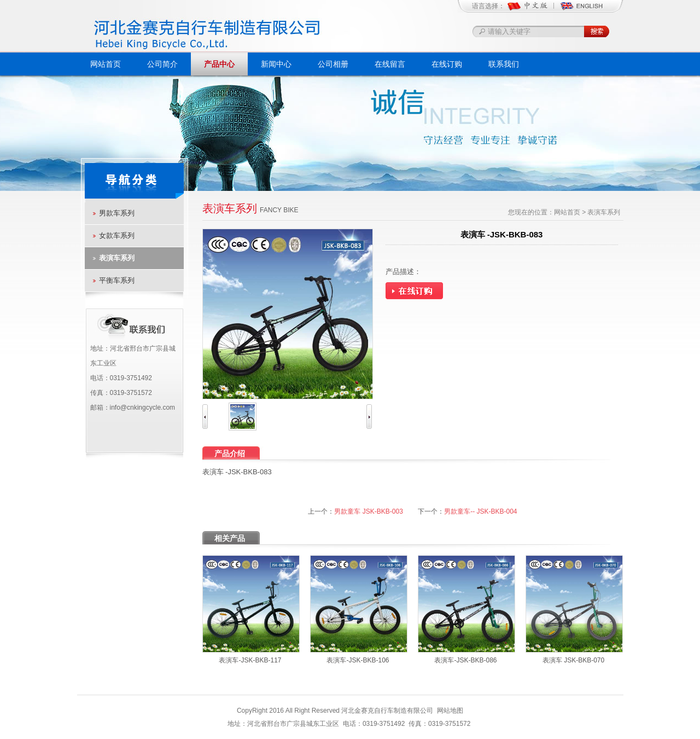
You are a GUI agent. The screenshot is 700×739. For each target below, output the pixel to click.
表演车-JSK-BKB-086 (465, 660)
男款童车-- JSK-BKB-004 (480, 511)
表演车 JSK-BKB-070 (573, 660)
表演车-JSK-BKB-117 (250, 660)
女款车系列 (117, 235)
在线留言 (390, 64)
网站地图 (450, 711)
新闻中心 (276, 64)
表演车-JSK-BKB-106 (358, 660)
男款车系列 (117, 213)
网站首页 (106, 64)
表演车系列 (117, 258)
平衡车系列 (117, 280)
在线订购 (447, 64)
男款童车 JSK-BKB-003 (368, 511)
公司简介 (162, 64)
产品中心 (219, 64)
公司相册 (333, 64)
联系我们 (504, 64)
